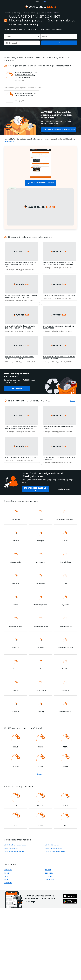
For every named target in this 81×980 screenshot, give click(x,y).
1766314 (48, 870)
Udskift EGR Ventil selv (11, 848)
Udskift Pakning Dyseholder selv (14, 851)
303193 (6, 876)
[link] (22, 77)
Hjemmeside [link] (8, 13)
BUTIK (37, 2)
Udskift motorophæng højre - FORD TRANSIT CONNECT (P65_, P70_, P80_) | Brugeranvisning (26, 75)
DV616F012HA (50, 880)
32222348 (48, 876)
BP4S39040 (8, 883)
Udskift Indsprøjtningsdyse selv (55, 851)
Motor (25, 13)
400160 (6, 873)
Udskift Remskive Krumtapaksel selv (15, 845)
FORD (42, 13)
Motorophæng (34, 13)
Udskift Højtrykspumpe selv (54, 848)
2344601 (7, 880)
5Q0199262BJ (50, 873)
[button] (40, 207)
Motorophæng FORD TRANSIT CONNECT (60, 130)
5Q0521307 (8, 870)
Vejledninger (17, 13)
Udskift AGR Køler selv (52, 845)
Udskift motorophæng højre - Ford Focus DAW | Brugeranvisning (25, 94)
